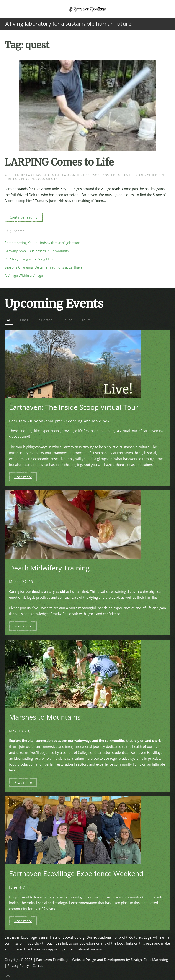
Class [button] (24, 320)
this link (62, 943)
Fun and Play (17, 179)
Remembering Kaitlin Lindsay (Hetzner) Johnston (42, 243)
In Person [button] (45, 320)
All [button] (9, 320)
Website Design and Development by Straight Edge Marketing (120, 960)
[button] (7, 9)
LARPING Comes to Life (59, 162)
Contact (39, 965)
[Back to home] (87, 9)
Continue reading (24, 217)
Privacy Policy (18, 965)
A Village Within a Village (24, 275)
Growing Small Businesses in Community (37, 251)
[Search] (87, 231)
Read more (23, 477)
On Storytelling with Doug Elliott (30, 259)
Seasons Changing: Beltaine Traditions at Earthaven (45, 267)
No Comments (45, 179)
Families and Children (143, 175)
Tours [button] (86, 320)
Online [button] (67, 320)
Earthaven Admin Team (48, 175)
